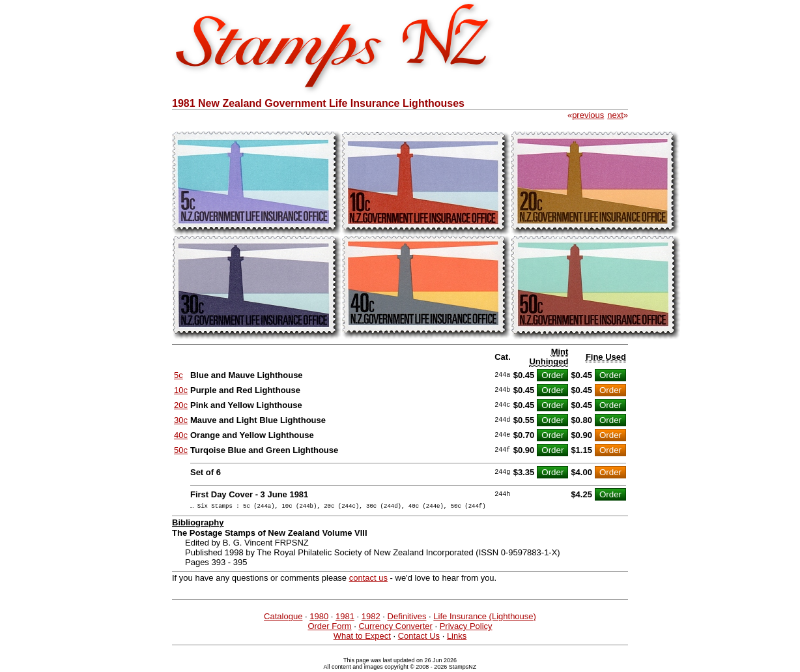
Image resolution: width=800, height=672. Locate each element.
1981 (345, 618)
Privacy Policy (466, 628)
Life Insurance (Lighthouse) (485, 618)
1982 (371, 618)
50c (181, 450)
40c (181, 435)
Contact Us (419, 638)
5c (179, 375)
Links (457, 638)
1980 (319, 618)
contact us (368, 580)
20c (181, 405)
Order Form (329, 628)
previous (588, 115)
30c (181, 420)
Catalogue (283, 618)
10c (181, 390)
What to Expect (362, 638)
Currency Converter (395, 628)
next (615, 115)
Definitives (407, 618)
